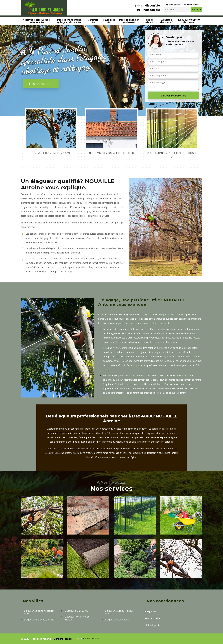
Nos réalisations (41, 84)
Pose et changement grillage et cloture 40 (69, 21)
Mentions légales (63, 639)
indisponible (151, 6)
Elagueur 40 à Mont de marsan (189, 21)
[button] (20, 135)
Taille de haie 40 (149, 21)
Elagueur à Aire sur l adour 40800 (119, 612)
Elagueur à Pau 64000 (117, 620)
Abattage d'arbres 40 (167, 21)
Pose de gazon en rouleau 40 (129, 21)
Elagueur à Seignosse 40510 (39, 620)
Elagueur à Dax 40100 (76, 611)
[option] (51, 133)
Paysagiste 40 (109, 21)
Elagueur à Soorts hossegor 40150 (39, 612)
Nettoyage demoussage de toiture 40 (36, 21)
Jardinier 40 (93, 21)
